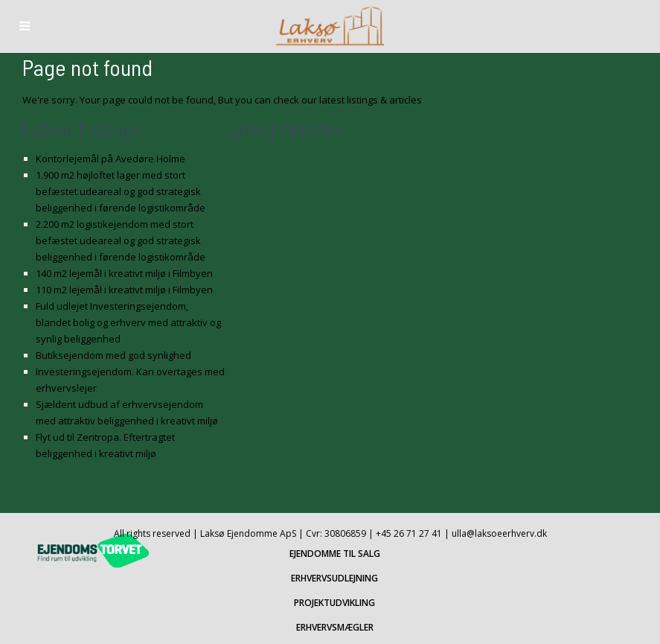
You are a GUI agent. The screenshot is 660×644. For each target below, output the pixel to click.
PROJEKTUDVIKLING (334, 603)
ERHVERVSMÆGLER (335, 627)
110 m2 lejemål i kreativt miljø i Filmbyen (124, 290)
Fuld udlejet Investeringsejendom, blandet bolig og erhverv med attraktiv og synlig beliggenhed (128, 322)
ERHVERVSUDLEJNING (334, 578)
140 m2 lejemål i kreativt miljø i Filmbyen (124, 273)
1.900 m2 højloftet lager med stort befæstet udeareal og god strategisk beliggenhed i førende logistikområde (121, 191)
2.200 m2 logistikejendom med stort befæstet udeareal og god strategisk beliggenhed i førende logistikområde (121, 240)
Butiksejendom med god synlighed (113, 355)
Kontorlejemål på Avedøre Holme (110, 159)
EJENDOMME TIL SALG (335, 554)
